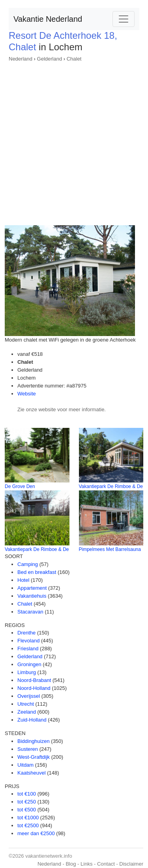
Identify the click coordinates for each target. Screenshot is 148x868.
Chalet (74, 59)
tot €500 (27, 810)
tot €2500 (28, 825)
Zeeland (27, 712)
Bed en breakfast (37, 572)
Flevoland (28, 641)
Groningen (29, 664)
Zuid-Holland (32, 720)
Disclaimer (131, 864)
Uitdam (25, 765)
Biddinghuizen (34, 741)
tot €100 (27, 794)
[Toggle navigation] (124, 19)
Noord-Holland (34, 688)
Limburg (27, 672)
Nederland (21, 59)
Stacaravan (30, 612)
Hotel (23, 580)
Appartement (32, 588)
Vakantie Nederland (48, 19)
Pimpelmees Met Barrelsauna (110, 549)
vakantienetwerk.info (49, 856)
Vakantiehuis (32, 596)
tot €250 (27, 802)
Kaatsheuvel (32, 773)
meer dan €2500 (36, 833)
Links (86, 864)
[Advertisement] (74, 141)
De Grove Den (20, 486)
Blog (71, 864)
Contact (106, 864)
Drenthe (26, 633)
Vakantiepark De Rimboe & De (111, 486)
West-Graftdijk (34, 757)
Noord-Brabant (34, 680)
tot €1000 (28, 818)
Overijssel (29, 696)
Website (27, 394)
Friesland (28, 649)
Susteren (28, 749)
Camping (28, 564)
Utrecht (26, 704)
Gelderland (50, 59)
